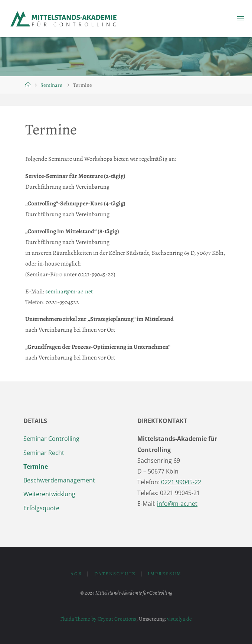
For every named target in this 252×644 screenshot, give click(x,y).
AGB (76, 574)
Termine (36, 466)
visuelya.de (179, 619)
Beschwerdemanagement (59, 480)
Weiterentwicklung (49, 494)
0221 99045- (181, 482)
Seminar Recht (44, 453)
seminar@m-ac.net (69, 292)
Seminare (51, 85)
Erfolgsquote (41, 508)
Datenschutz (115, 574)
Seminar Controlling (51, 439)
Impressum (165, 574)
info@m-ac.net (177, 504)
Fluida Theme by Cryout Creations (98, 619)
